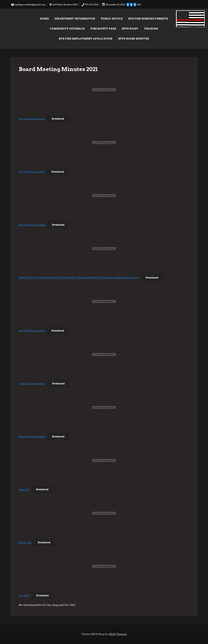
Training (151, 29)
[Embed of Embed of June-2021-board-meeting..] (104, 355)
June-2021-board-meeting (32, 384)
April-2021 (24, 490)
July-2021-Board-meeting (32, 331)
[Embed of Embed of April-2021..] (104, 460)
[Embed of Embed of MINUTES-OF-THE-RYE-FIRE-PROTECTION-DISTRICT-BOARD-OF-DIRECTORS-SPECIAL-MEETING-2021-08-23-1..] (104, 249)
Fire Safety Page (103, 29)
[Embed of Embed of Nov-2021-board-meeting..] (104, 143)
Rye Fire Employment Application (86, 39)
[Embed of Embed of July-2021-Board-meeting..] (104, 301)
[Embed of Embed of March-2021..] (104, 513)
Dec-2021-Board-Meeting (32, 119)
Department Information (75, 19)
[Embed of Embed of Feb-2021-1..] (104, 566)
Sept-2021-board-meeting (32, 225)
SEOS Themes (118, 634)
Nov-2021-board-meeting (32, 172)
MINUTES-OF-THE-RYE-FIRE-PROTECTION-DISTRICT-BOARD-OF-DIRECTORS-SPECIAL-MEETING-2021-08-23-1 (79, 278)
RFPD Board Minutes (134, 39)
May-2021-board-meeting (32, 437)
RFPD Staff (130, 29)
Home (44, 19)
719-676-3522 (90, 5)
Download (58, 119)
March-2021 (25, 543)
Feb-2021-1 (24, 596)
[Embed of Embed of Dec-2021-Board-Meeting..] (104, 90)
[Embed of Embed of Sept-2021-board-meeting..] (104, 196)
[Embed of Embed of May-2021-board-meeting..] (104, 407)
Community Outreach (67, 29)
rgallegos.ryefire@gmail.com (28, 5)
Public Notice (112, 19)
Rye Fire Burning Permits (148, 19)
